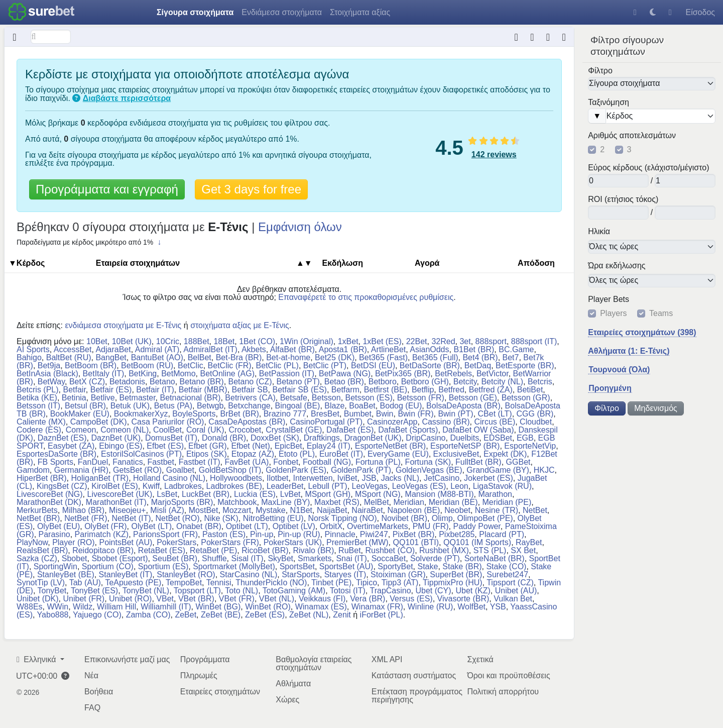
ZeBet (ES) (265, 615)
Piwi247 (374, 534)
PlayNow (32, 542)
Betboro (383, 382)
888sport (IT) (534, 341)
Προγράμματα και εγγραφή (107, 189)
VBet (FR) (237, 599)
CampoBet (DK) (99, 422)
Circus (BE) (495, 422)
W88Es (30, 607)
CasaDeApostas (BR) (247, 422)
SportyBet (395, 566)
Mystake (271, 510)
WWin (57, 607)
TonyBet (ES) (94, 591)
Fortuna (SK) (428, 462)
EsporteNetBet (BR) (390, 446)
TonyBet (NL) (146, 591)
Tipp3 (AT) (400, 583)
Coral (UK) (205, 430)
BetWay (51, 382)
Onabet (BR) (199, 526)
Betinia (74, 398)
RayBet (529, 542)
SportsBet (297, 566)
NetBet (535, 510)
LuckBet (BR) (206, 494)
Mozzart (237, 510)
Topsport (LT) (197, 591)
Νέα (91, 675)
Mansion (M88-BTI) (440, 494)
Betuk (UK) (130, 406)
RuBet (349, 550)
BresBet (325, 414)
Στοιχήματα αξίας (360, 12)
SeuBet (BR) (175, 558)
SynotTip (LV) (41, 583)
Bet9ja (49, 366)
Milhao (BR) (83, 510)
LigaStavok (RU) (502, 486)
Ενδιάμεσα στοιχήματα (282, 12)
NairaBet (367, 510)
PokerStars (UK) (293, 542)
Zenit (342, 615)
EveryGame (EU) (398, 454)
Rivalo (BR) (313, 550)
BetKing (143, 374)
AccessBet (73, 349)
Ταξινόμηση (609, 102)
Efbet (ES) (165, 446)
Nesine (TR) (497, 510)
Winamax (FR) (377, 607)
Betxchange (249, 406)
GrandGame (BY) (498, 470)
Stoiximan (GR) (398, 575)
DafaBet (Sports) (408, 430)
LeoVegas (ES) (419, 486)
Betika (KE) (37, 398)
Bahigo (29, 357)
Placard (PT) (502, 534)
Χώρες (287, 700)
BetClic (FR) (230, 366)
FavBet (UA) (247, 462)
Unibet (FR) (84, 599)
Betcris (540, 382)
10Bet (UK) (132, 341)
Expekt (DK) (505, 454)
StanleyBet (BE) (66, 575)
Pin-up (262, 534)
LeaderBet (285, 486)
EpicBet (288, 446)
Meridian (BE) (453, 502)
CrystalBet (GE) (294, 430)
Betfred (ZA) (491, 390)
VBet (165, 599)
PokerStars (176, 542)
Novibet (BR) (404, 518)
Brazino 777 (285, 414)
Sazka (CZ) (37, 558)
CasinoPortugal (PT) (326, 422)
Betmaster (138, 398)
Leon (459, 486)
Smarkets (315, 558)
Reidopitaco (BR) (103, 550)
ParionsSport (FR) (165, 534)
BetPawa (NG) (345, 374)
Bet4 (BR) (480, 357)
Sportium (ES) (163, 566)
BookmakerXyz (141, 414)
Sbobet (75, 558)
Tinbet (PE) (331, 583)
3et (465, 341)
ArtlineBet (388, 349)
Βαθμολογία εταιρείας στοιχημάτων (314, 663)
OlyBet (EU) (58, 526)
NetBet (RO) (178, 518)
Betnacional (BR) (190, 398)
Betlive (103, 398)
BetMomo (178, 374)
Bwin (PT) (455, 414)
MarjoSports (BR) (182, 502)
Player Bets (609, 299)
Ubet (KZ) (473, 591)
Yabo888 (53, 615)
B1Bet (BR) (474, 349)
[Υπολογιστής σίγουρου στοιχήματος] (516, 37)
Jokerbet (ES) (489, 478)
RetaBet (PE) (213, 550)
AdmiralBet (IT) (210, 349)
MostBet (204, 510)
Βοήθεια (99, 692)
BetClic (191, 366)
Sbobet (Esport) (119, 558)
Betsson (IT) (38, 406)
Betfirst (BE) (386, 390)
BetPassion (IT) (287, 374)
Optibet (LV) (294, 526)
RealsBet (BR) (42, 550)
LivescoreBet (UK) (119, 494)
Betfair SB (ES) (299, 390)
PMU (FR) (431, 526)
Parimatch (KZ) (102, 534)
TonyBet (52, 591)
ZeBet (186, 615)
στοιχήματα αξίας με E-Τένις (240, 325)
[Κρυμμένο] (15, 37)
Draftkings (322, 438)
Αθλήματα (293, 684)
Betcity (465, 382)
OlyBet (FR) (105, 526)
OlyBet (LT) (151, 526)
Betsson (326, 398)
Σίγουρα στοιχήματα (195, 12)
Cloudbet (536, 422)
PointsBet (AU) (126, 542)
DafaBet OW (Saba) (478, 430)
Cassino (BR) (446, 422)
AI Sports (33, 349)
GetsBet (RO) (137, 470)
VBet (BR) (196, 599)
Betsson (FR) (421, 398)
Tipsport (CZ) (510, 583)
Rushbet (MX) (444, 550)
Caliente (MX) (41, 422)
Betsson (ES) (369, 398)
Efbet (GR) (207, 446)
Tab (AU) (85, 583)
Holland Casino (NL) (169, 478)
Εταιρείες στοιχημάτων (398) (642, 332)
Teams (661, 314)
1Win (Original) (307, 341)
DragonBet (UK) (373, 438)
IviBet (347, 478)
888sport (491, 341)
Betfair (74, 390)
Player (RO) (73, 542)
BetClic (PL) (277, 366)
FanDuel (93, 462)
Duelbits (464, 438)
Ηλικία (599, 232)
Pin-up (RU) (299, 534)
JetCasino (442, 478)
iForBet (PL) (382, 615)
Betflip (423, 390)
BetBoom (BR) (91, 366)
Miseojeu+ (127, 510)
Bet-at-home (288, 357)
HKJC (544, 470)
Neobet (457, 510)
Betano (162, 382)
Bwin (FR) (415, 414)
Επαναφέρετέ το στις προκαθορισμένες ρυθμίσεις (366, 297)
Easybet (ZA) (71, 446)
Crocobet (245, 430)
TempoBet (184, 583)
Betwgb (210, 406)
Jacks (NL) (400, 478)
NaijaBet (332, 510)
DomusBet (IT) (171, 438)
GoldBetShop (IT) (230, 470)
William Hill (116, 607)
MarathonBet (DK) (49, 502)
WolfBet (471, 607)
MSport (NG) (378, 494)
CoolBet (167, 430)
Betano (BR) (202, 382)
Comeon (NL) (125, 430)
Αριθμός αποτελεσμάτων (632, 136)
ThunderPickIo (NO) (271, 583)
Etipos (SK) (207, 454)
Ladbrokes (183, 486)
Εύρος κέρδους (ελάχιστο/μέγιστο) (648, 168)
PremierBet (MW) (357, 542)
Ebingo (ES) (120, 446)
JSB (369, 478)
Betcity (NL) (502, 382)
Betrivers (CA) (250, 398)
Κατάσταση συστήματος (414, 675)
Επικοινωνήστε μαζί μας (127, 659)
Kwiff (151, 486)
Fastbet (161, 462)
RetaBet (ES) (162, 550)
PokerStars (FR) (230, 542)
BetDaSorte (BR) (430, 366)
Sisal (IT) (247, 558)
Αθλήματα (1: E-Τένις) (629, 351)
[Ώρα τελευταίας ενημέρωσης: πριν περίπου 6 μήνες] (564, 37)
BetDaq (478, 366)
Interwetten (313, 478)
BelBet (200, 357)
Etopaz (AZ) (253, 454)
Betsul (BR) (85, 406)
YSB (498, 607)
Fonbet (286, 462)
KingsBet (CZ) (62, 486)
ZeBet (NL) (309, 615)
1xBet (348, 341)
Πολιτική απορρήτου (503, 692)
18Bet (224, 341)
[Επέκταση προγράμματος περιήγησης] (548, 37)
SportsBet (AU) (346, 566)
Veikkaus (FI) (322, 599)
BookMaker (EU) (80, 414)
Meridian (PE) (507, 502)
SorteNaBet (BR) (495, 558)
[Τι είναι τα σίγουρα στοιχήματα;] (76, 98)
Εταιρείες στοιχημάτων (220, 692)
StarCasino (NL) (249, 575)
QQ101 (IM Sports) (477, 542)
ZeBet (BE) (221, 615)
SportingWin (55, 566)
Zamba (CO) (148, 615)
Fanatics (128, 462)
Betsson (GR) (526, 398)
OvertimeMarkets (378, 526)
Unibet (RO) (130, 599)
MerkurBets (37, 510)
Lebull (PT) (327, 486)
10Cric (168, 341)
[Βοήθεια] (635, 13)
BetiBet (530, 390)
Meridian (408, 502)
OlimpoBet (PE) (485, 518)
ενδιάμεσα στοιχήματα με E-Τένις (123, 325)
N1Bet (301, 510)
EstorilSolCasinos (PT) (141, 454)
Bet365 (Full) (435, 357)
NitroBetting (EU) (273, 518)
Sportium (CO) (108, 566)
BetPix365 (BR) (403, 374)
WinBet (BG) (218, 607)
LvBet (290, 494)
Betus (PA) (173, 406)
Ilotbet (278, 478)
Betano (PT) (298, 382)
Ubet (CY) (433, 591)
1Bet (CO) (257, 341)
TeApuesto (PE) (133, 583)
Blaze (334, 406)
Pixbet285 (457, 534)
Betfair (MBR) (203, 390)
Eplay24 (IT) (329, 446)
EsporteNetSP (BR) (465, 446)
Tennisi (219, 583)
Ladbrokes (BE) (234, 486)
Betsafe (294, 398)
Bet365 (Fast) (383, 357)
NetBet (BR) (38, 518)
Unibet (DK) (38, 599)
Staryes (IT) (345, 575)
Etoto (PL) (297, 454)
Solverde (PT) (435, 558)
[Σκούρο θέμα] (653, 12)
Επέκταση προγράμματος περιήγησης (417, 696)
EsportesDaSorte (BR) (56, 454)
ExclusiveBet (456, 454)
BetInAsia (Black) (47, 374)
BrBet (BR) (239, 414)
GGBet (518, 462)
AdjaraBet (113, 349)
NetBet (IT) (131, 518)
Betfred (451, 390)
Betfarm (345, 390)
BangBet (111, 357)
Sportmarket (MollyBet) (234, 566)
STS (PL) (490, 550)
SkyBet (280, 558)
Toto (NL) (242, 591)
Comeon (81, 430)
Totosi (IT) (348, 591)
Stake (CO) (506, 566)
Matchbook (237, 502)
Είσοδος (700, 12)
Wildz (83, 607)
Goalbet (180, 470)
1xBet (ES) (382, 341)
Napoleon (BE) (413, 510)
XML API (387, 659)
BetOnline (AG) (227, 374)
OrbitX (331, 526)
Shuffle (214, 558)
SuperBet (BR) (456, 575)
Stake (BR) (462, 566)
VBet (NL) (277, 599)
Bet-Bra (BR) (239, 357)
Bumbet (358, 414)
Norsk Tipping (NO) (343, 518)
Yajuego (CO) (97, 615)
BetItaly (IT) (104, 374)
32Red (443, 341)
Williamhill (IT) (166, 607)
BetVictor (493, 374)
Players (613, 314)
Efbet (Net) (250, 446)
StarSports (301, 575)
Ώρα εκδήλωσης (617, 265)
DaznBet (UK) (116, 438)
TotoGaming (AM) (294, 591)
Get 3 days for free (251, 189)
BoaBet (362, 406)
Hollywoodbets (236, 478)
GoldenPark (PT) (361, 470)
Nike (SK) (221, 518)
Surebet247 (507, 575)
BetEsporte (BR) (525, 366)
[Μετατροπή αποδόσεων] (532, 37)
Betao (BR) (344, 382)
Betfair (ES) (111, 390)
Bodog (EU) (401, 406)
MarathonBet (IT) (116, 502)
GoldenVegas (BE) (429, 470)
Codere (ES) (39, 430)
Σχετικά (480, 659)
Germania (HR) (81, 470)
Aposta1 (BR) (343, 349)
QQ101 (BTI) (416, 542)
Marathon (495, 494)
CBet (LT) (495, 414)
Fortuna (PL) (378, 462)
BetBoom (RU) (147, 366)
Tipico (367, 583)
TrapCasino (390, 591)
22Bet (417, 341)
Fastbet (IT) (200, 462)
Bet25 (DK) (335, 357)
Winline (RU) (431, 607)
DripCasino (426, 438)
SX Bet (523, 550)
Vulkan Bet (513, 599)
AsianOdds (429, 349)
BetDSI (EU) (373, 366)
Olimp (442, 518)
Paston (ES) (224, 534)
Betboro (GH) (425, 382)
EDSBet (498, 438)
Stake (428, 566)
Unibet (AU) (516, 591)
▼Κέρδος (27, 263)
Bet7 (511, 357)
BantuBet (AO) (157, 357)
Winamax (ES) (321, 607)
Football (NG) (327, 462)
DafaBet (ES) (350, 430)
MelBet (377, 502)
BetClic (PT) (325, 366)
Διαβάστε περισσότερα (127, 98)
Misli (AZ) (167, 510)
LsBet (167, 494)
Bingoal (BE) (298, 406)
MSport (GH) (328, 494)
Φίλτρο (600, 70)
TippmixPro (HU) (453, 583)
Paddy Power (477, 526)
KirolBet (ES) (114, 486)
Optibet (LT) (247, 526)
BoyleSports (194, 414)
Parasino (54, 534)
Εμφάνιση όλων (300, 226)
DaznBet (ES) (62, 438)
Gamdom (33, 470)
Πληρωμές (199, 675)
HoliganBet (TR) (100, 478)
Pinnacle (340, 534)
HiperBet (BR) (42, 478)
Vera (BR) (368, 599)
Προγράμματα (205, 659)
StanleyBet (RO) (186, 575)
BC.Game (516, 349)
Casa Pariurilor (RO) (168, 422)
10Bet (97, 341)
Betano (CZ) (250, 382)
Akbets (254, 349)
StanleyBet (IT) (126, 575)
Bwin (385, 414)
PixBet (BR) (414, 534)
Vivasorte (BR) (463, 599)
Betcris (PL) (38, 390)
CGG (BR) (535, 414)
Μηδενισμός (656, 408)
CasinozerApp (392, 422)
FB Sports (55, 462)
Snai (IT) (351, 558)
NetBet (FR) (86, 518)
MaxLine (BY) (285, 502)
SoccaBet (389, 558)
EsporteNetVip (530, 446)
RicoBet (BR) (265, 550)
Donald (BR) (224, 438)
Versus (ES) (411, 599)
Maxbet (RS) (337, 502)
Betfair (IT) (155, 390)
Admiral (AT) (157, 349)
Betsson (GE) (473, 398)
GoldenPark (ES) (296, 470)
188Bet (197, 341)
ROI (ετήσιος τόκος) (623, 199)
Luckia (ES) (255, 494)
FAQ (92, 708)
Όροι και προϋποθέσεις (508, 675)
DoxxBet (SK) (275, 438)
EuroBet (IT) (341, 454)
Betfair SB (250, 390)
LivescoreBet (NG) (50, 494)
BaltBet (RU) (69, 357)
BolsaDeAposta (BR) (463, 406)
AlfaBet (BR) (292, 349)
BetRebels (453, 374)
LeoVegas (370, 486)
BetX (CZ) (87, 382)
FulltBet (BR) (478, 462)
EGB (525, 438)
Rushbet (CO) (390, 550)
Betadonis (127, 382)
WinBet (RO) (268, 607)
